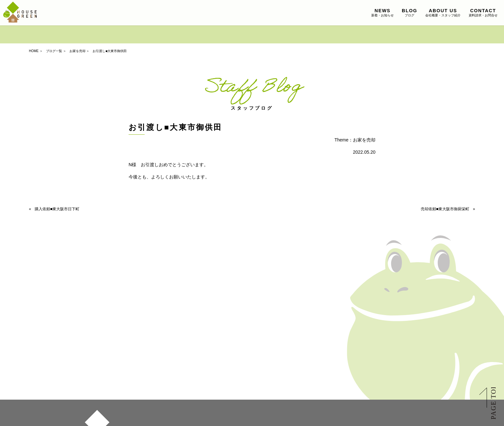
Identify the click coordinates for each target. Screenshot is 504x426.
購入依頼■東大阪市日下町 (57, 209)
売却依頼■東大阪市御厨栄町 (445, 209)
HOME (34, 51)
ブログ (410, 13)
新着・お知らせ (382, 13)
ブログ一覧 (54, 51)
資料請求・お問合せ (483, 13)
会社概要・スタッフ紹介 (443, 13)
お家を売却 (77, 51)
